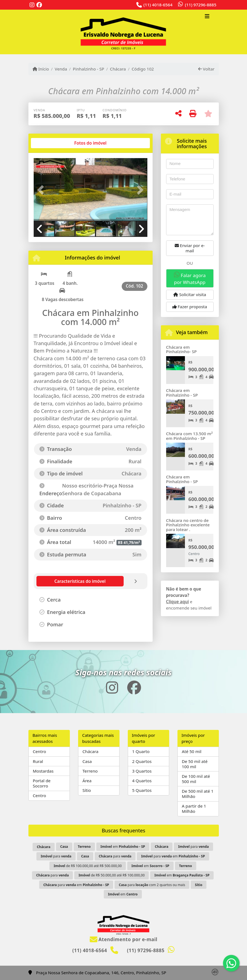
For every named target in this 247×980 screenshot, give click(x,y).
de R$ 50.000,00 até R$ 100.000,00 (112, 875)
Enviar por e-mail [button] (190, 248)
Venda (61, 69)
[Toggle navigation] (207, 17)
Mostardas (43, 771)
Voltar (206, 69)
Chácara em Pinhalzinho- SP (181, 349)
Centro (39, 751)
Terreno (90, 771)
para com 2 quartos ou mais (152, 885)
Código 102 (143, 69)
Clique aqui (178, 602)
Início (41, 69)
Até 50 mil (192, 751)
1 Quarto (141, 751)
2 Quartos (142, 761)
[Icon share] (32, 5)
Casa (87, 761)
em (123, 847)
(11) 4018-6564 (158, 5)
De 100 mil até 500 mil (196, 779)
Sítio (87, 790)
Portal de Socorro (42, 783)
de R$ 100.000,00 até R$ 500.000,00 (87, 866)
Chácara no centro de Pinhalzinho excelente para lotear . (188, 525)
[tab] (51, 143)
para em (173, 856)
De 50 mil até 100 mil (195, 764)
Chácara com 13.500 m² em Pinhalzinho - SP (189, 436)
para (193, 847)
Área (87, 781)
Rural (38, 761)
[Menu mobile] (124, 32)
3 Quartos (142, 771)
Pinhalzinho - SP (89, 69)
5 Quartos (142, 790)
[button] (42, 190)
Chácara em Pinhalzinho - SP (182, 393)
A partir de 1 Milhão (194, 809)
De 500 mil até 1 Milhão (198, 794)
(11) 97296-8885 (201, 5)
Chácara (118, 69)
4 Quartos (142, 781)
